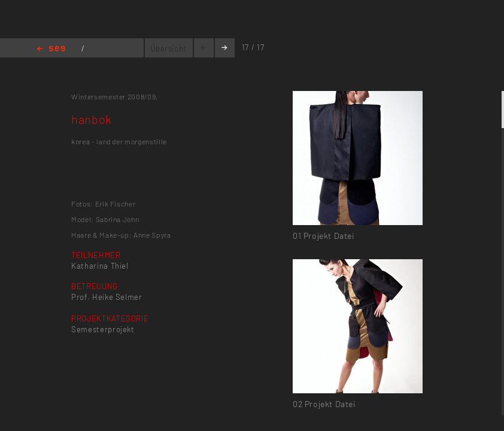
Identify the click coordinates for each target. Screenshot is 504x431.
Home (51, 49)
